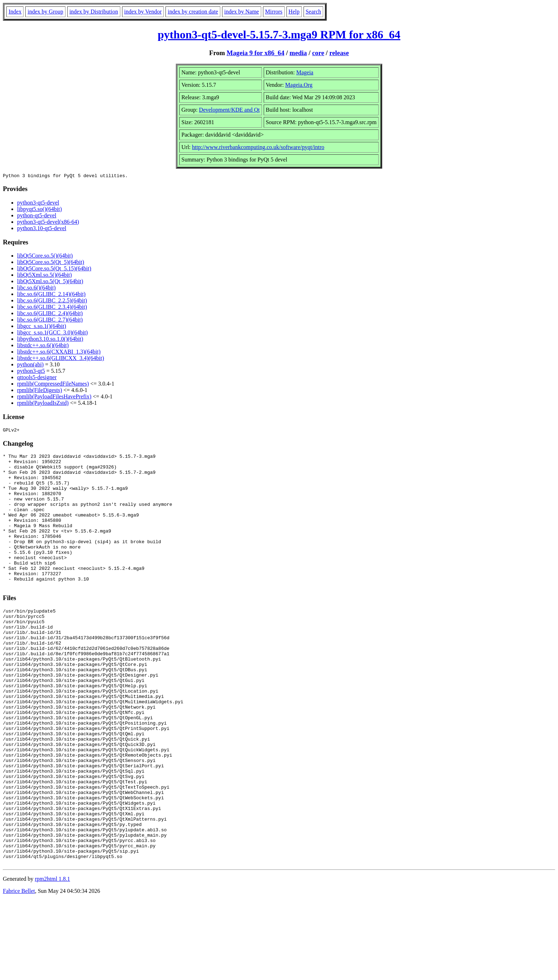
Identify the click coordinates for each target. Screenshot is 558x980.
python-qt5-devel (37, 216)
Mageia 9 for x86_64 (256, 53)
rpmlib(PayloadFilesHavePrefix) (54, 398)
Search (314, 12)
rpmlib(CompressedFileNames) (53, 385)
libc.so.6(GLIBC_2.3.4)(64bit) (52, 308)
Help (294, 12)
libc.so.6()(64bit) (36, 289)
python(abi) (30, 365)
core (318, 53)
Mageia (305, 72)
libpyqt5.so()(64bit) (40, 210)
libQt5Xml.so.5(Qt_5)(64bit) (50, 282)
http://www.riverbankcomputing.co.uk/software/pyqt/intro (258, 147)
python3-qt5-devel (38, 204)
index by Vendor (143, 12)
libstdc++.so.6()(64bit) (43, 346)
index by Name (242, 12)
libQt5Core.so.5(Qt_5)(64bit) (51, 263)
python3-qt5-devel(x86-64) (48, 223)
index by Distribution (94, 12)
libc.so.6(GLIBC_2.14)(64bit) (51, 295)
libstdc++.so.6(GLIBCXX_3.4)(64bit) (60, 359)
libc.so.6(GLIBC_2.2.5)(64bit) (52, 301)
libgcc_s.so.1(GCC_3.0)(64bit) (52, 333)
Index (15, 12)
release (339, 53)
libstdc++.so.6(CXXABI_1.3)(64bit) (59, 353)
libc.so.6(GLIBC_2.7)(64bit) (50, 321)
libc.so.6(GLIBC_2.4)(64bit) (50, 314)
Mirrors (274, 12)
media (298, 53)
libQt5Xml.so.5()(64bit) (44, 276)
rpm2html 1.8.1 (52, 959)
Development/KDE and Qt (229, 110)
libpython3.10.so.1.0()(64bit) (50, 340)
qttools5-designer (37, 378)
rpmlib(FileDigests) (40, 391)
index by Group (45, 12)
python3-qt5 (31, 372)
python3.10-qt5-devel (42, 229)
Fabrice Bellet (19, 971)
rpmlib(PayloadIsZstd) (43, 404)
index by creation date (193, 12)
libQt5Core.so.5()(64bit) (45, 257)
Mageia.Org (299, 85)
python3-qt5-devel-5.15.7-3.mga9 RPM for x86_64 (279, 35)
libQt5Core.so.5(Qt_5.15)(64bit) (54, 269)
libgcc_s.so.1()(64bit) (42, 327)
